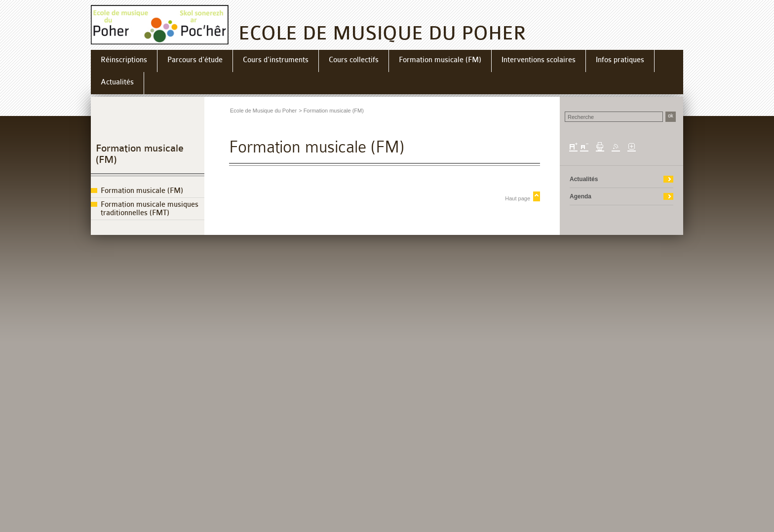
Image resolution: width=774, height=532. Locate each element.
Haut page (518, 198)
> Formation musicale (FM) (331, 111)
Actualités (584, 179)
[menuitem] (124, 61)
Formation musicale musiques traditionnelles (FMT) (150, 209)
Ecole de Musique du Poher (263, 111)
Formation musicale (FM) (142, 191)
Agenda (580, 196)
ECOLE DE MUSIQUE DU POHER (382, 33)
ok (671, 116)
